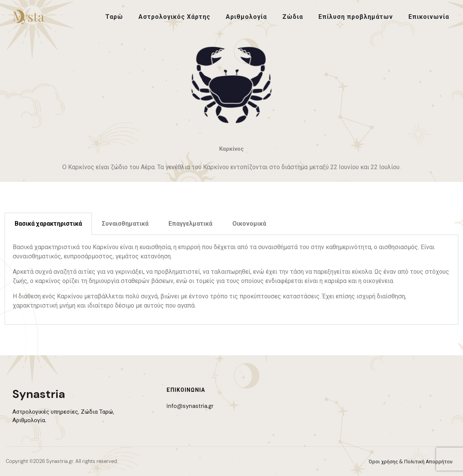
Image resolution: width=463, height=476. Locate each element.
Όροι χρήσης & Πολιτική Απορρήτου (411, 462)
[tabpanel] (231, 280)
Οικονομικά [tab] (249, 224)
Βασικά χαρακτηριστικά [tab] (48, 224)
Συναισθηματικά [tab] (125, 224)
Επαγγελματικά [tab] (190, 224)
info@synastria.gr (190, 406)
